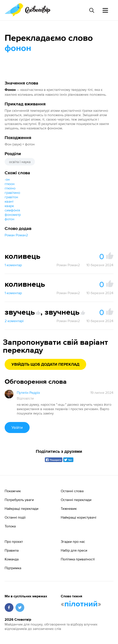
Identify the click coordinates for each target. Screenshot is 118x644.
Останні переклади (76, 500)
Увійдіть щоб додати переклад (45, 365)
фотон (10, 219)
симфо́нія (12, 210)
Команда (12, 559)
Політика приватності (78, 559)
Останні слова (72, 491)
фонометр (13, 215)
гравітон (11, 197)
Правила (12, 550)
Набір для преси (74, 550)
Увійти (17, 427)
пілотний (81, 604)
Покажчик (13, 491)
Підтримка (13, 568)
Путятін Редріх (28, 393)
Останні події (15, 517)
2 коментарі (14, 321)
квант (9, 201)
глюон (10, 184)
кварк (9, 206)
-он (7, 179)
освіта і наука (20, 162)
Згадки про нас (73, 541)
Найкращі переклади (22, 508)
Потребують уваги (19, 500)
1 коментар (13, 265)
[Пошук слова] (91, 10)
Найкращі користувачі (79, 517)
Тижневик (69, 508)
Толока (10, 526)
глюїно (10, 188)
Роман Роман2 (16, 235)
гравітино (12, 193)
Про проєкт (14, 541)
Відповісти (25, 398)
